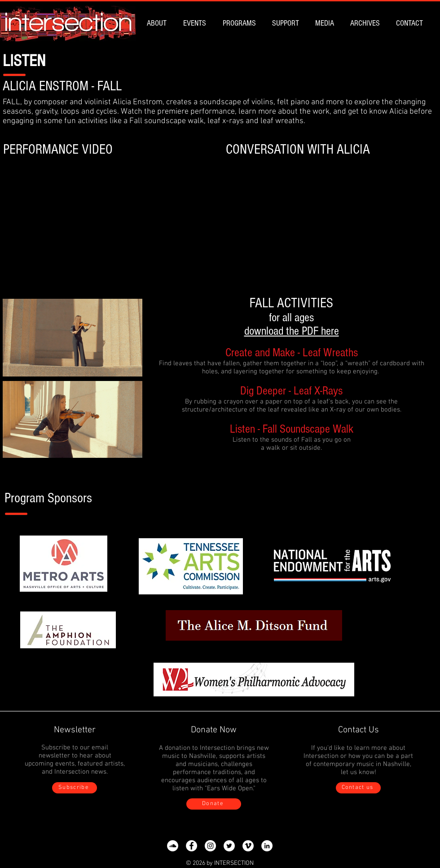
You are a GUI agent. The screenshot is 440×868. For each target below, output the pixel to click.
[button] (158, 23)
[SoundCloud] (173, 846)
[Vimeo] (248, 846)
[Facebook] (191, 846)
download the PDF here (292, 331)
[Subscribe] (75, 788)
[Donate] (214, 804)
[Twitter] (229, 846)
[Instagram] (210, 846)
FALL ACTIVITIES (291, 303)
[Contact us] (358, 788)
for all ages (291, 318)
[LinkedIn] (267, 846)
